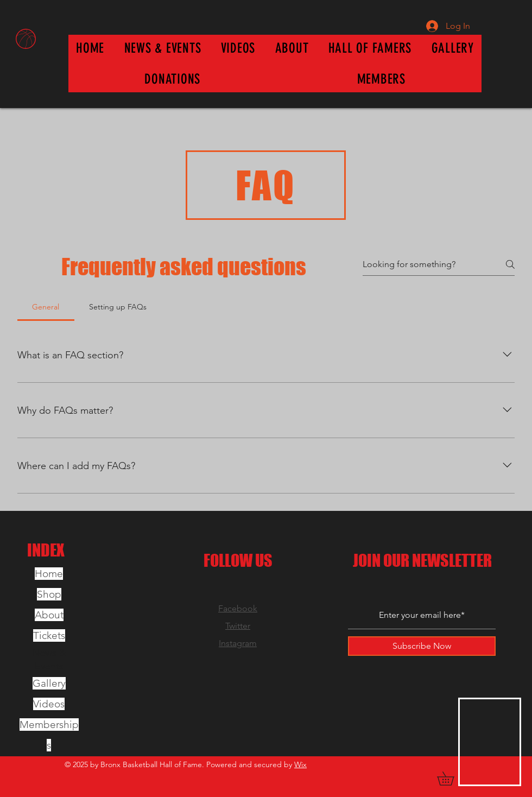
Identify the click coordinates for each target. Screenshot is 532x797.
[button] (370, 48)
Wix (300, 764)
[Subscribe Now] (422, 646)
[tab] (46, 307)
